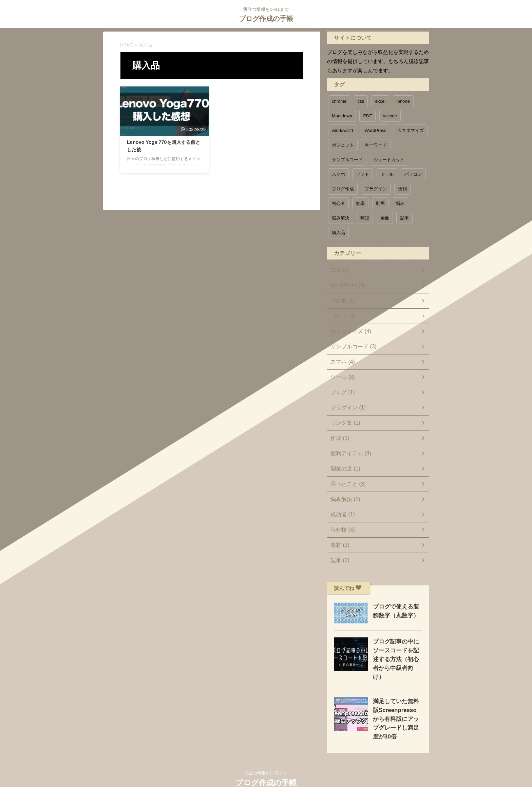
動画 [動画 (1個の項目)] (380, 203)
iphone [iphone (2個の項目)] (403, 101)
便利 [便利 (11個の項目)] (402, 189)
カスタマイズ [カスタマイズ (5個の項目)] (411, 130)
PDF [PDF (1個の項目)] (367, 116)
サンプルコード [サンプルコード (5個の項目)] (347, 160)
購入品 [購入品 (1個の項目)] (338, 233)
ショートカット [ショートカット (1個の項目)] (389, 160)
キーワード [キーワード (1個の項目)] (376, 145)
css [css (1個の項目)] (361, 101)
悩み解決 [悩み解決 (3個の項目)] (341, 218)
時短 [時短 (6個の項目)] (365, 218)
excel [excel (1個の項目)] (380, 101)
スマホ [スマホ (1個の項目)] (338, 174)
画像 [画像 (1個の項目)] (385, 218)
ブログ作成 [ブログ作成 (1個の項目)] (343, 189)
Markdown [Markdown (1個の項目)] (342, 116)
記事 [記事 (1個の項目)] (404, 218)
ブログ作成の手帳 (266, 19)
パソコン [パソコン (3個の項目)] (413, 174)
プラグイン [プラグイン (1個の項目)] (376, 189)
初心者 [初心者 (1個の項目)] (338, 203)
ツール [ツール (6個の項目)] (387, 174)
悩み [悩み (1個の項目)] (400, 203)
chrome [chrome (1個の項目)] (339, 101)
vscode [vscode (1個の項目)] (390, 116)
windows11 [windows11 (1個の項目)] (343, 130)
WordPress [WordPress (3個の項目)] (376, 130)
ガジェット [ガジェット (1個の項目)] (343, 145)
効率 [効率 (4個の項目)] (360, 203)
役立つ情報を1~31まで (266, 755)
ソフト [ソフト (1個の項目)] (363, 174)
